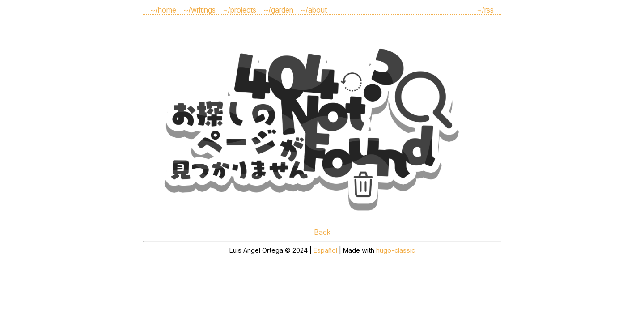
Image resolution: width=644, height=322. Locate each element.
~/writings (199, 10)
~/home (163, 10)
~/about (314, 10)
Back (322, 232)
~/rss (485, 10)
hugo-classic (396, 250)
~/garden (278, 10)
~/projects (239, 10)
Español (325, 250)
